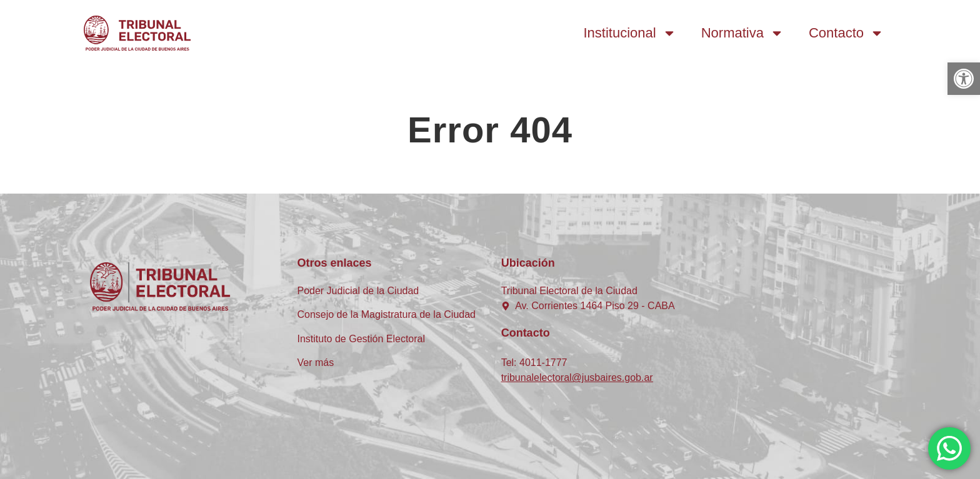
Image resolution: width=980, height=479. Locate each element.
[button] (964, 79)
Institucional (630, 33)
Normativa (742, 33)
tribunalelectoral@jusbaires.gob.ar (577, 378)
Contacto (846, 33)
